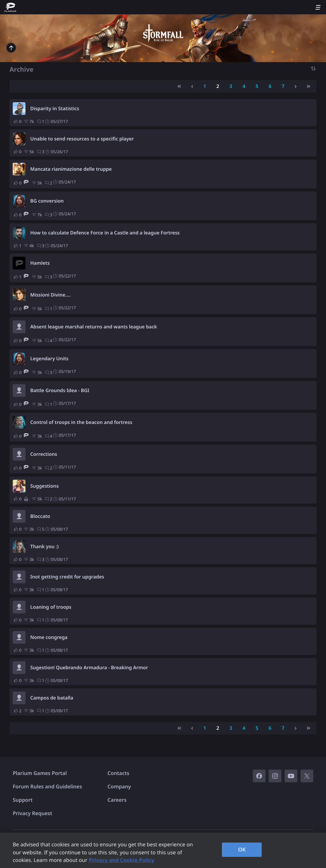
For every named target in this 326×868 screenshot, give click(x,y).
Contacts (119, 773)
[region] (163, 850)
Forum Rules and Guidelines (47, 786)
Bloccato (40, 516)
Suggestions (44, 486)
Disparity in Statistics (55, 109)
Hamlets (40, 263)
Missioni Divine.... (50, 295)
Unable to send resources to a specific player (82, 139)
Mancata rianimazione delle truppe (71, 169)
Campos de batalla (52, 698)
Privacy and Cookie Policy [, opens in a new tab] (121, 860)
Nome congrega (49, 637)
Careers (117, 800)
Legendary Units (49, 359)
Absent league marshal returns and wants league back (94, 327)
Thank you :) (44, 547)
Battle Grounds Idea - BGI (60, 391)
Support (23, 800)
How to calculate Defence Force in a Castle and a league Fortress (105, 233)
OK (242, 850)
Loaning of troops (51, 607)
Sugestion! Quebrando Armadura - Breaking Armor (89, 668)
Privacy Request (32, 813)
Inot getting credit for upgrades (67, 577)
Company (119, 786)
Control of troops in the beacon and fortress (81, 422)
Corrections (44, 454)
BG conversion (47, 201)
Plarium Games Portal (40, 773)
